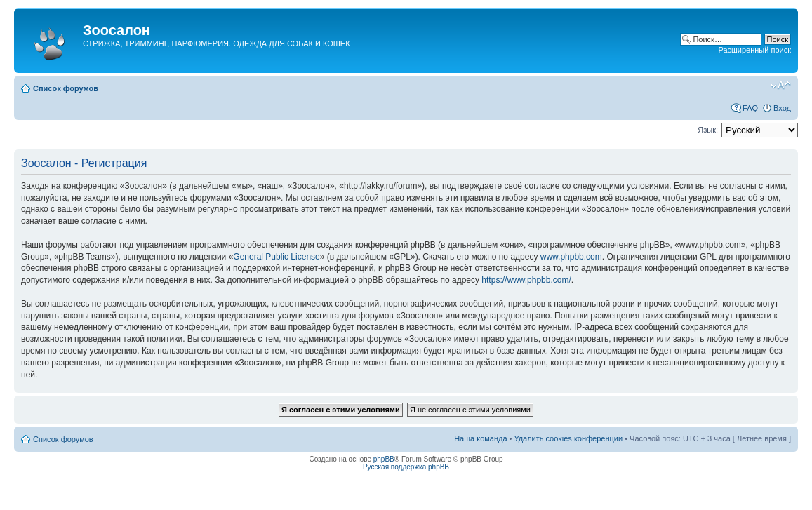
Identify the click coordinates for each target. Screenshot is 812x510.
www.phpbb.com (571, 257)
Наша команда (480, 438)
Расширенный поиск (754, 50)
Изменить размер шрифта (781, 86)
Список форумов (66, 88)
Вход (782, 108)
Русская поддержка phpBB (406, 467)
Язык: (708, 130)
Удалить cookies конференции (569, 438)
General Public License (276, 257)
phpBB (384, 459)
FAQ (750, 108)
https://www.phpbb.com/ (526, 280)
